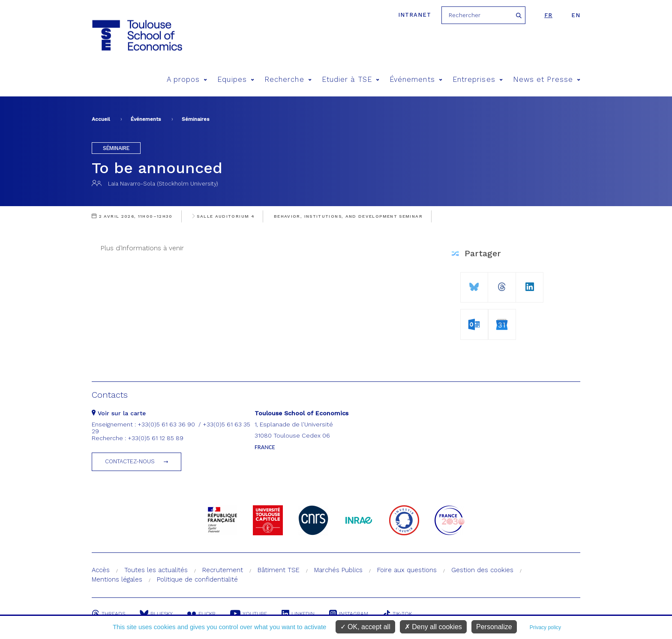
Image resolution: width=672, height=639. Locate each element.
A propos (187, 79)
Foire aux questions (407, 570)
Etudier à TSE (351, 79)
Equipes (236, 79)
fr (548, 15)
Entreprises (478, 79)
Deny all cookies (433, 627)
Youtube (249, 614)
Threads (108, 614)
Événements (416, 79)
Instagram (349, 614)
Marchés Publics (338, 570)
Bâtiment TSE (279, 570)
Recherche (288, 79)
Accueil (101, 119)
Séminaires (196, 119)
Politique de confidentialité (197, 579)
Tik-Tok (397, 614)
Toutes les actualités (156, 570)
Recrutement (223, 570)
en (576, 15)
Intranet (415, 15)
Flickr (201, 614)
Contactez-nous (130, 461)
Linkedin (298, 614)
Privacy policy (545, 627)
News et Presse (547, 79)
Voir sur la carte (119, 413)
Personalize (494, 627)
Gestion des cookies (482, 570)
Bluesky (156, 614)
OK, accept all (365, 627)
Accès (101, 570)
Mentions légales (117, 579)
